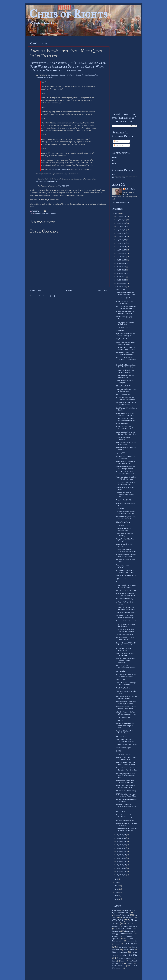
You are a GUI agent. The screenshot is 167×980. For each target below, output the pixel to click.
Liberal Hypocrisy (120, 952)
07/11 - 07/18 (121, 267)
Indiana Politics (132, 941)
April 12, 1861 (121, 680)
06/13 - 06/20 (121, 277)
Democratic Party (130, 926)
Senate (115, 961)
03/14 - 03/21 (121, 842)
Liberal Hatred (129, 950)
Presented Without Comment (126, 621)
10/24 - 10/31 (121, 247)
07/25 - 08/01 (121, 263)
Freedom (115, 936)
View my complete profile (121, 202)
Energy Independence (122, 934)
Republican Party (125, 958)
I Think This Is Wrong (123, 522)
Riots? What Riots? (123, 424)
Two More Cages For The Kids (126, 613)
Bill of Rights (128, 918)
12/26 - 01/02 (121, 217)
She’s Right (120, 331)
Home (69, 291)
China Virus (39, 214)
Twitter (130, 963)
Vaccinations (117, 966)
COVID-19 (47, 214)
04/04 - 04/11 (121, 835)
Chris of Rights (69, 14)
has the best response (60, 170)
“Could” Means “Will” (124, 717)
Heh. (118, 582)
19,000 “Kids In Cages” (124, 748)
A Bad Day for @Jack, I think (126, 298)
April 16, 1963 (121, 453)
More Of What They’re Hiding (126, 791)
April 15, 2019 (121, 579)
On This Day (130, 955)
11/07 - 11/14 (121, 240)
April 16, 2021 (64, 186)
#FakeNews (116, 910)
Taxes (122, 961)
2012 (117, 886)
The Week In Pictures (123, 754)
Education (129, 931)
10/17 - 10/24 (121, 250)
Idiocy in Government (123, 394)
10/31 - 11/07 (121, 243)
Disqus (115, 158)
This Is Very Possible (123, 688)
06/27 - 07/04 (121, 273)
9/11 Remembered (119, 178)
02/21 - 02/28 (121, 852)
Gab (114, 161)
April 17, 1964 (121, 290)
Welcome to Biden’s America (126, 576)
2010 (117, 893)
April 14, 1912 (121, 671)
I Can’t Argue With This (124, 386)
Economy (116, 931)
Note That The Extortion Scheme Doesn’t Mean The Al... (126, 807)
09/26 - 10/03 (121, 260)
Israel (117, 944)
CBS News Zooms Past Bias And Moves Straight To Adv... (125, 726)
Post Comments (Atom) (47, 296)
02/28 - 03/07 (121, 848)
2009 (117, 896)
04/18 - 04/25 (121, 283)
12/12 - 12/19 (121, 223)
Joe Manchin (123, 947)
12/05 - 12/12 (121, 227)
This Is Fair (120, 721)
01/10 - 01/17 (121, 872)
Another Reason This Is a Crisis (126, 590)
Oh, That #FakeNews (123, 339)
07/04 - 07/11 (121, 270)
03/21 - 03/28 (121, 838)
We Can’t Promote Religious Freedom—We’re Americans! (126, 661)
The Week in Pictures (123, 327)
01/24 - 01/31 (121, 865)
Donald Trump (125, 929)
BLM (136, 913)
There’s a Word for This (124, 500)
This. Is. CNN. (121, 508)
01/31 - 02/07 (121, 862)
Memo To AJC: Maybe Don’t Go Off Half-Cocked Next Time (126, 775)
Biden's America (122, 915)
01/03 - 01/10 (121, 875)
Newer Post (36, 291)
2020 (117, 879)
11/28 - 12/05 (121, 230)
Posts (116, 141)
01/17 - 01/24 (121, 868)
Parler (114, 164)
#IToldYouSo (128, 910)
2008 (117, 899)
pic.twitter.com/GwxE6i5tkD (46, 182)
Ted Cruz (53, 214)
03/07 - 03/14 (121, 845)
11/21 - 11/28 (121, 233)
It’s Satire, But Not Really (125, 599)
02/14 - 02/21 (121, 855)
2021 (117, 214)
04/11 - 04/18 (121, 287)
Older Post (102, 291)
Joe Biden (131, 944)
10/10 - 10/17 (121, 253)
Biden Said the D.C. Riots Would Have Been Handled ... (126, 360)
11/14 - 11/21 (121, 237)
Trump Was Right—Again (125, 635)
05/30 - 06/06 (121, 280)
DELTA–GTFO (121, 812)
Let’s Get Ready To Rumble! (125, 820)
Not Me (119, 751)
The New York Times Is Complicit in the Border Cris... (125, 495)
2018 (117, 882)
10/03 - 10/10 (121, 257)
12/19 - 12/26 (121, 220)
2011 (117, 889)
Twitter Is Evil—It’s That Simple (127, 745)
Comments (118, 145)
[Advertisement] (125, 74)
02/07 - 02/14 (121, 858)
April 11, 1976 (121, 736)
